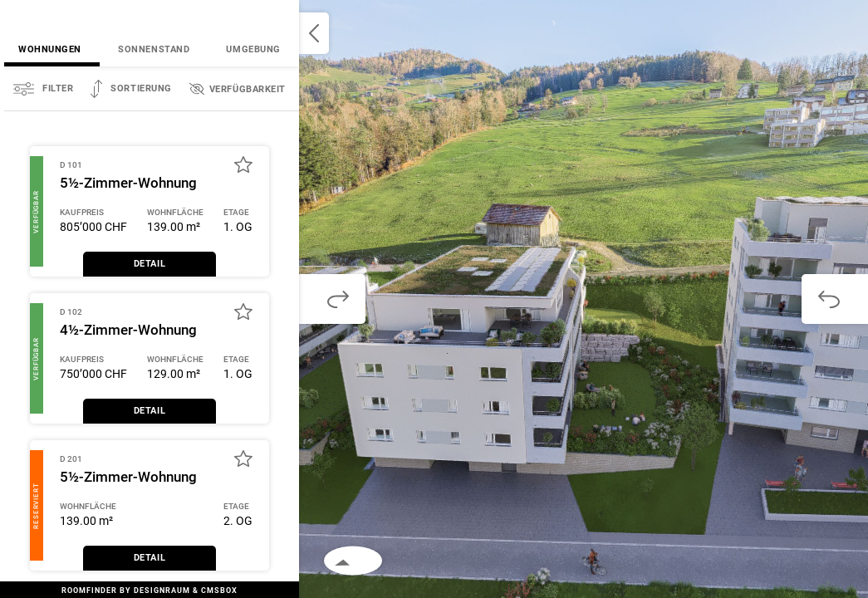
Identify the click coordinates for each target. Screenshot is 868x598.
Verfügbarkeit (248, 89)
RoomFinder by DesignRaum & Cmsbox (150, 591)
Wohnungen (50, 49)
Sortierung (141, 88)
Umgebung (253, 49)
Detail (150, 264)
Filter (58, 88)
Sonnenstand (154, 49)
